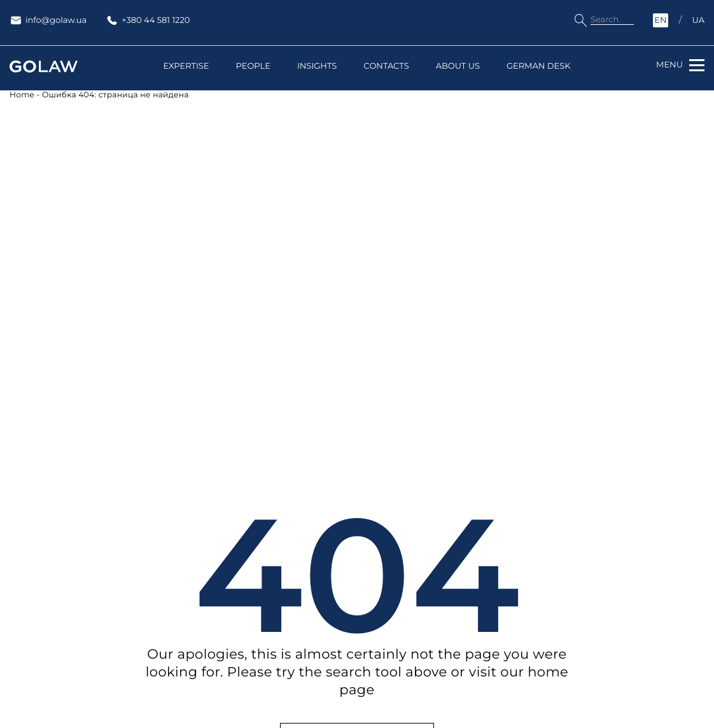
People (253, 66)
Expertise (186, 66)
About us (458, 66)
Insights (317, 66)
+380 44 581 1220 (148, 20)
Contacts (386, 66)
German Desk (539, 66)
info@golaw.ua (48, 20)
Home (22, 95)
